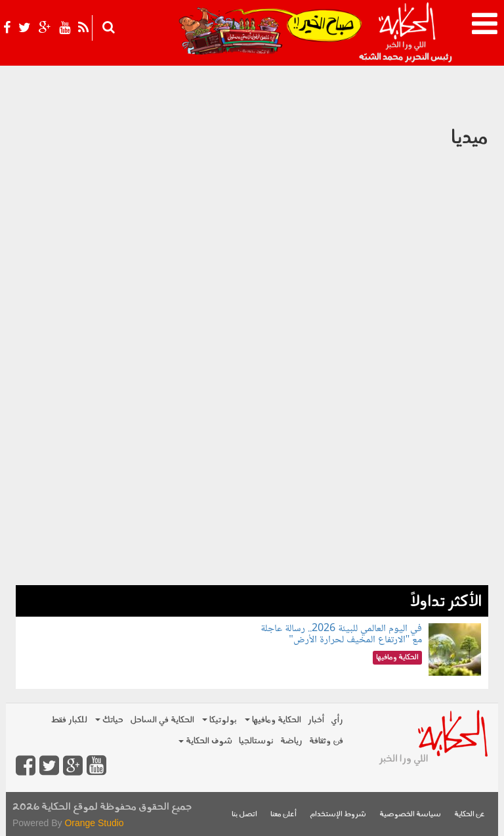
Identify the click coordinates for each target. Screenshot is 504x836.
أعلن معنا (283, 815)
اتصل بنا (244, 815)
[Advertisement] (252, 493)
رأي (337, 720)
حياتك (109, 720)
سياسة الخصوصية (410, 815)
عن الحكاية (470, 815)
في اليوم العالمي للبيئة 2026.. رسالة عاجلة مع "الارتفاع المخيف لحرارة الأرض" (341, 635)
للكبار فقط (69, 720)
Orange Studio (94, 823)
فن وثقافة (326, 741)
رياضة (291, 741)
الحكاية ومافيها (273, 720)
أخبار (316, 720)
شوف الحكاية (205, 741)
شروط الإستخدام (338, 815)
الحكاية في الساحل (162, 720)
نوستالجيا (256, 741)
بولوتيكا (220, 720)
